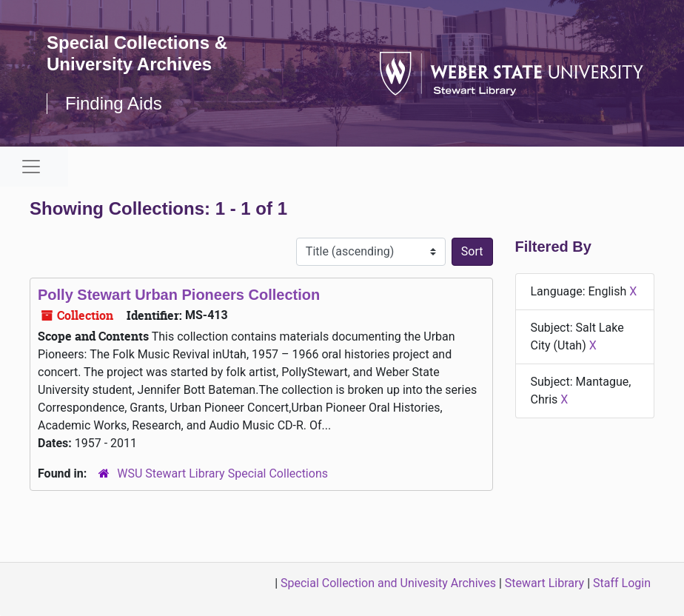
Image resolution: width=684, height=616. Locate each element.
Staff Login (622, 583)
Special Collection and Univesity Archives (388, 583)
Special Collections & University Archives (137, 53)
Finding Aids (114, 103)
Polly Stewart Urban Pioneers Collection (179, 295)
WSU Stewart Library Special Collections (222, 473)
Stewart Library (544, 583)
